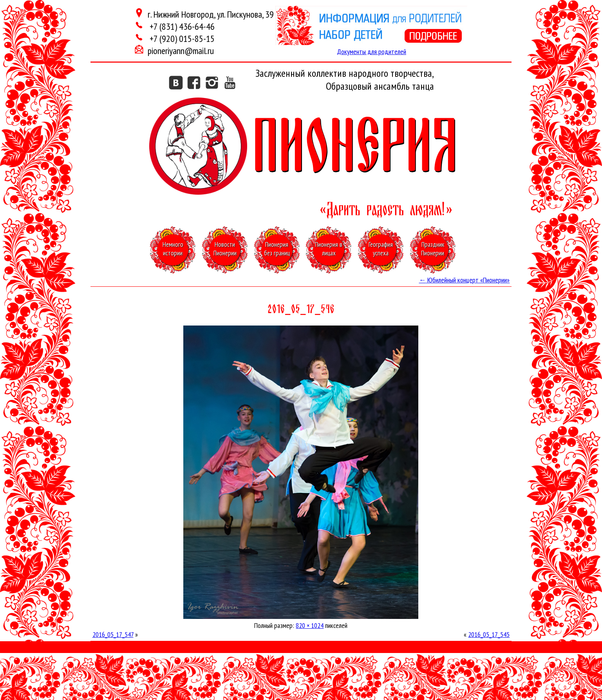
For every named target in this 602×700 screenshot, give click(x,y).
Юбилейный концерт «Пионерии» (464, 280)
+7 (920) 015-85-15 (181, 39)
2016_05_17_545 (489, 634)
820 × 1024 (310, 625)
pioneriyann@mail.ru (181, 51)
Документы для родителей (372, 52)
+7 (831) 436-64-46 (181, 26)
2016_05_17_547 (113, 634)
